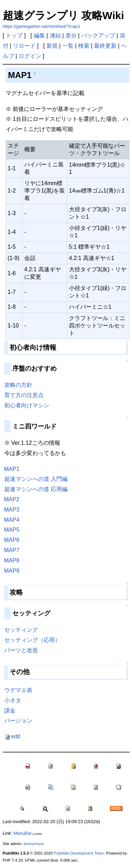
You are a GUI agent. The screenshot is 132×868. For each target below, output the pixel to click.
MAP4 (12, 520)
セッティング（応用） (32, 640)
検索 (84, 46)
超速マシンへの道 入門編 (36, 479)
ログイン (30, 56)
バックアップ (98, 36)
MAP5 (12, 530)
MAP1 (12, 469)
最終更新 (105, 46)
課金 (10, 711)
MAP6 (12, 540)
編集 (39, 36)
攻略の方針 (18, 385)
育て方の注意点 (24, 395)
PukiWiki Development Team (79, 853)
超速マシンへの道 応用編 (36, 489)
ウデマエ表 (18, 690)
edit (12, 736)
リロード (24, 46)
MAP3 (12, 510)
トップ (14, 36)
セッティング (21, 630)
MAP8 (12, 560)
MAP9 (12, 571)
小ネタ (13, 700)
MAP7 (12, 550)
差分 (71, 36)
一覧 (68, 46)
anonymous (34, 844)
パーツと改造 (21, 650)
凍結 (55, 36)
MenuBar (23, 833)
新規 (52, 46)
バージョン (18, 721)
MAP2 (12, 499)
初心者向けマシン (27, 405)
